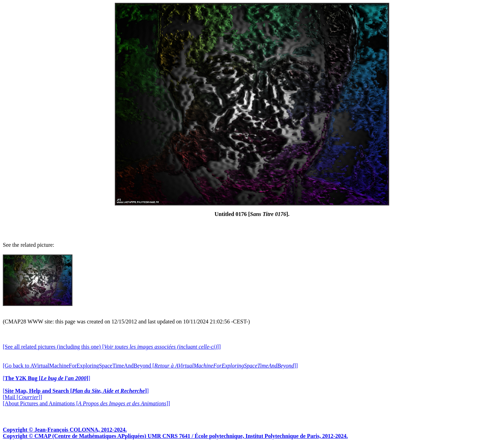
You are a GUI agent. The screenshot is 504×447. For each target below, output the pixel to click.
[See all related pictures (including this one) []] (112, 347)
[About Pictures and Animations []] (86, 403)
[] (47, 378)
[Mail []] (22, 397)
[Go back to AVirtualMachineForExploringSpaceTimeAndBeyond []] (150, 366)
